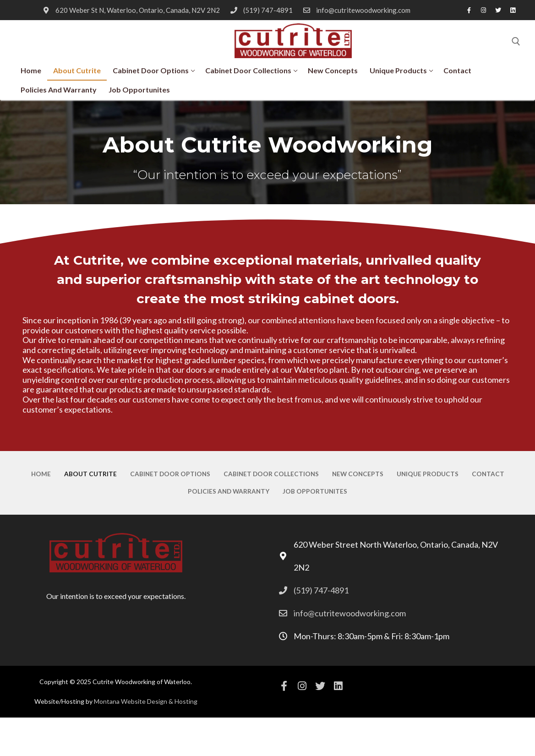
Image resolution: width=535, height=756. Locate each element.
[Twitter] (498, 10)
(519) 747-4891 (260, 10)
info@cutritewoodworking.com (355, 10)
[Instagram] (484, 10)
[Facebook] (469, 10)
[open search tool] (516, 41)
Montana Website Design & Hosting (146, 701)
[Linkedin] (513, 10)
